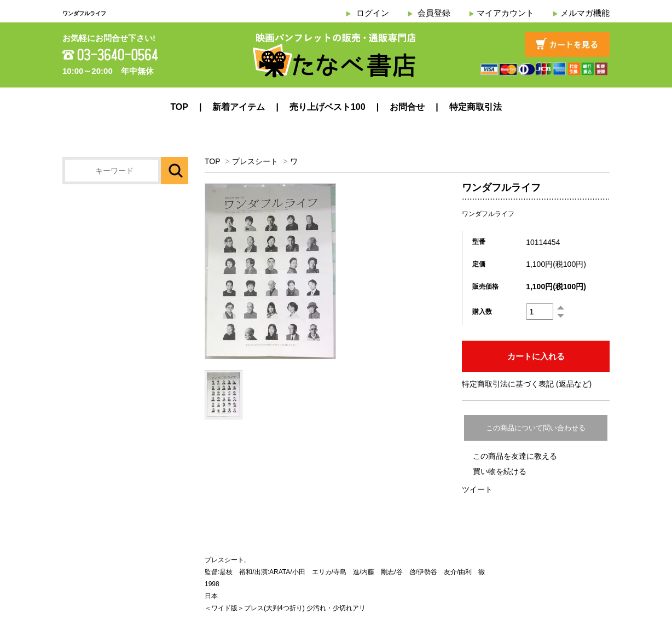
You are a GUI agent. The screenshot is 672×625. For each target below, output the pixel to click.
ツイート (477, 489)
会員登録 (434, 13)
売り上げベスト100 (328, 107)
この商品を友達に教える (515, 456)
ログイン (373, 13)
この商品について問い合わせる (536, 428)
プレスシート (255, 161)
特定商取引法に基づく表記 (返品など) (527, 384)
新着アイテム (239, 107)
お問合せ (407, 107)
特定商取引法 (476, 107)
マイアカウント (505, 13)
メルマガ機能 (585, 13)
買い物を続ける (500, 471)
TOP (179, 107)
